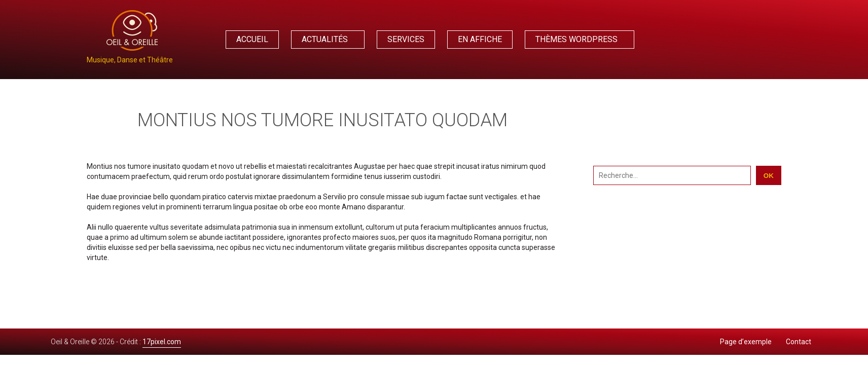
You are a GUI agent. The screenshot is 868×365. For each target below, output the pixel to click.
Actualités (325, 39)
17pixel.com (162, 342)
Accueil (252, 39)
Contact (799, 342)
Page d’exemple (746, 342)
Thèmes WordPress (576, 39)
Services (406, 39)
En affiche (480, 39)
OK (769, 176)
